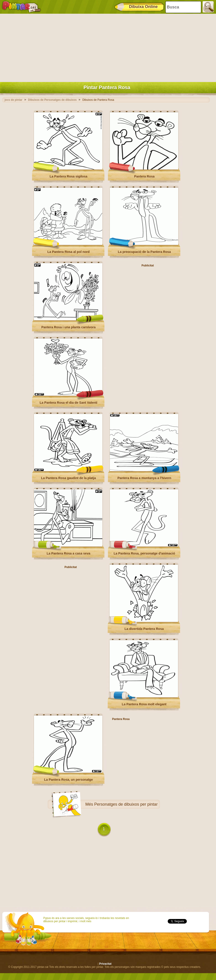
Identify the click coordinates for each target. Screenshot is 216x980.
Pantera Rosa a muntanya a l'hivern (144, 478)
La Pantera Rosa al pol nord (68, 252)
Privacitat (105, 964)
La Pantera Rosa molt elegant (144, 704)
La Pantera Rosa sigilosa (69, 176)
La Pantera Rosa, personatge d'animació (144, 553)
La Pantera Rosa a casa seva (68, 553)
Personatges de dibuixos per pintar (126, 804)
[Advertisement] (107, 47)
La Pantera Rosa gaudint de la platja (68, 478)
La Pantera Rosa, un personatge (69, 780)
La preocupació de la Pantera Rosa (144, 252)
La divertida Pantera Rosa (144, 629)
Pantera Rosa (144, 176)
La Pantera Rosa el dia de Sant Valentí (68, 403)
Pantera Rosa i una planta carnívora (68, 327)
